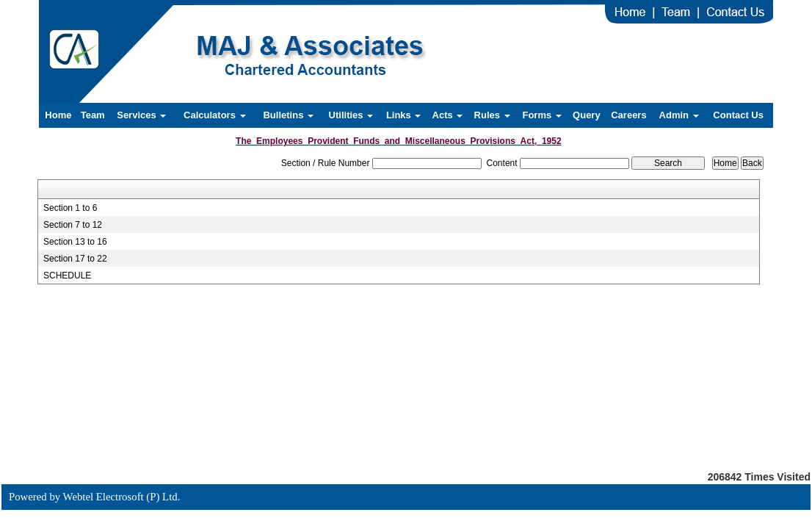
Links (404, 115)
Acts (448, 115)
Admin (679, 115)
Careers (628, 115)
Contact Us (738, 115)
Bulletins (288, 115)
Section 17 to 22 (75, 259)
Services (141, 115)
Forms (541, 115)
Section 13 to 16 (75, 242)
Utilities (351, 115)
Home (58, 115)
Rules (492, 115)
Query (587, 115)
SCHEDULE (67, 276)
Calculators (214, 115)
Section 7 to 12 (73, 225)
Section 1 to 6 (70, 208)
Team (93, 115)
